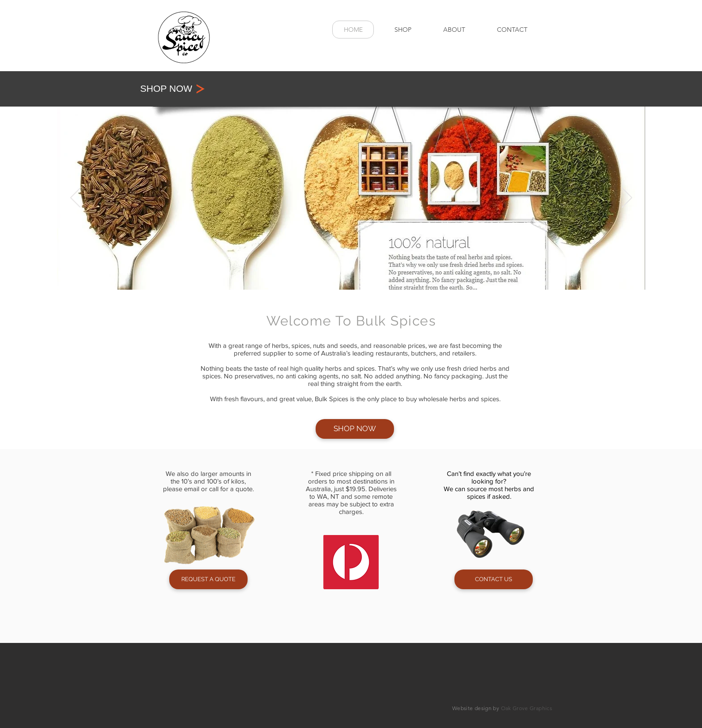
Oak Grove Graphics (526, 708)
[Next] (627, 198)
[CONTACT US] (494, 579)
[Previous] (75, 198)
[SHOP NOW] (195, 89)
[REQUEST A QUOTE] (208, 579)
